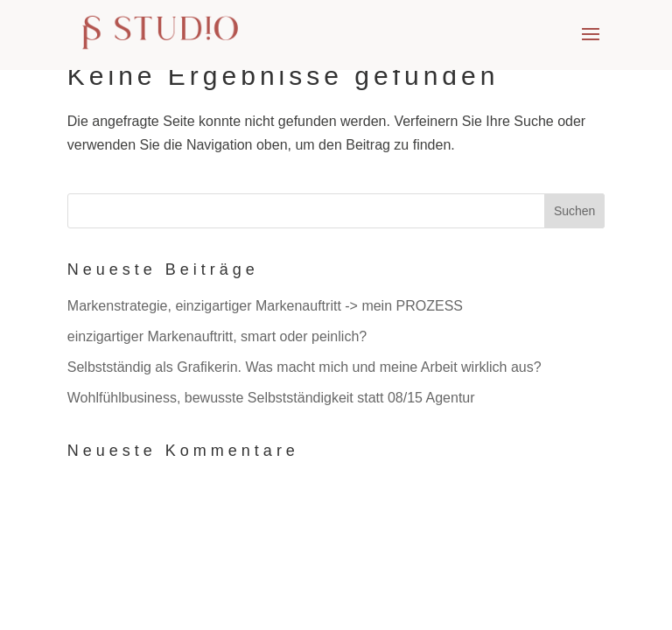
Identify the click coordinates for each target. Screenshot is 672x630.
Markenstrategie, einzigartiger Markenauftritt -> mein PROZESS (265, 306)
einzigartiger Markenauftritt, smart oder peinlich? (217, 336)
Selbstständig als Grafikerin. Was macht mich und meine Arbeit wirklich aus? (304, 367)
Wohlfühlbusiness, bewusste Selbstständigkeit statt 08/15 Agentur (271, 398)
